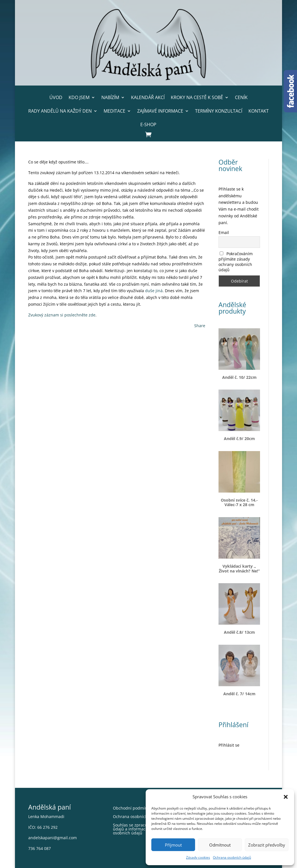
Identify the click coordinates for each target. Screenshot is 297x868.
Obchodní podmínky (132, 808)
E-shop (148, 124)
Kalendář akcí (148, 97)
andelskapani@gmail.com (53, 838)
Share (200, 326)
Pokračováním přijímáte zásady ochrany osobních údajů (236, 262)
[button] (286, 797)
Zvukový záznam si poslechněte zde (62, 315)
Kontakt (259, 111)
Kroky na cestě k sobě (197, 97)
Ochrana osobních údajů (232, 857)
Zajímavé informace (160, 111)
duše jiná (154, 291)
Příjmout (173, 845)
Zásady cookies (198, 857)
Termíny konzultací (219, 111)
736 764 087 (40, 848)
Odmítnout (220, 845)
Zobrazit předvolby (267, 845)
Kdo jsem (79, 97)
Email (224, 232)
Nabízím (110, 97)
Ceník (241, 97)
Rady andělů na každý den (60, 111)
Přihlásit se (229, 745)
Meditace (114, 111)
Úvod (56, 97)
